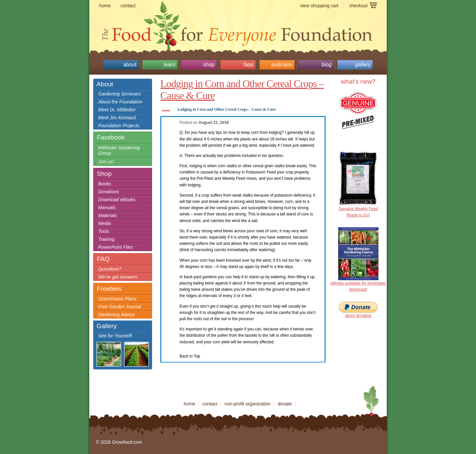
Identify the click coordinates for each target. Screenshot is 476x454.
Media (104, 223)
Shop (209, 65)
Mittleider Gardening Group (119, 150)
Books (105, 184)
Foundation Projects (119, 126)
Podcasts (282, 65)
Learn (170, 65)
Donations (109, 192)
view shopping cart (319, 6)
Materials (108, 215)
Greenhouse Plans (117, 299)
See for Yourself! (115, 336)
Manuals (107, 208)
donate (285, 404)
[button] (243, 111)
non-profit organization (247, 404)
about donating (358, 316)
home (105, 6)
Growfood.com (238, 21)
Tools (104, 231)
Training (106, 239)
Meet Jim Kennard (117, 118)
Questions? (110, 269)
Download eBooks (117, 200)
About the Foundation (120, 102)
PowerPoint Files (116, 247)
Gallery (363, 65)
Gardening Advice (117, 315)
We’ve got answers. (118, 277)
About (130, 65)
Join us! (106, 162)
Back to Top (190, 356)
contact (128, 6)
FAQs (249, 65)
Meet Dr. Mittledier (117, 110)
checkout (358, 6)
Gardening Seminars (119, 94)
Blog (327, 65)
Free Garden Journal (119, 307)
